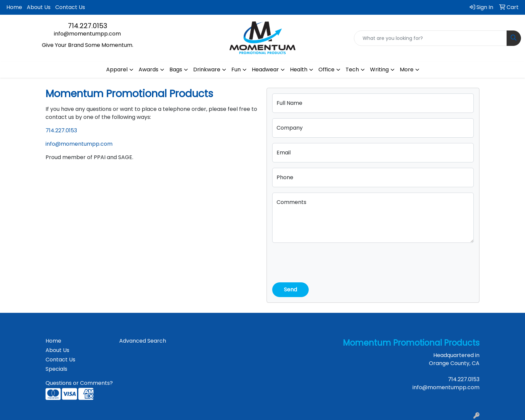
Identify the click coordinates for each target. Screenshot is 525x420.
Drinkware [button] (207, 69)
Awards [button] (148, 69)
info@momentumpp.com (87, 34)
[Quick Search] (430, 38)
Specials (56, 369)
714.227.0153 (88, 26)
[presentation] (323, 261)
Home (14, 7)
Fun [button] (236, 69)
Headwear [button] (265, 69)
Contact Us (70, 7)
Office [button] (326, 69)
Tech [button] (352, 69)
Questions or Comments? (79, 383)
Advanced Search (143, 341)
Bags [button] (176, 69)
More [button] (407, 69)
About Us (39, 7)
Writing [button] (379, 69)
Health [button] (299, 69)
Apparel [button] (117, 69)
